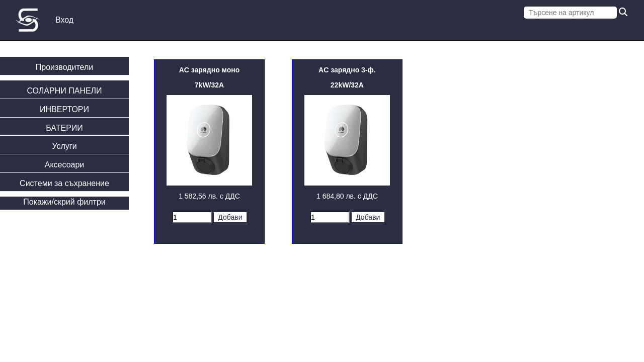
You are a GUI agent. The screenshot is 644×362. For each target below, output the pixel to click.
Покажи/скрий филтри (64, 202)
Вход (64, 20)
